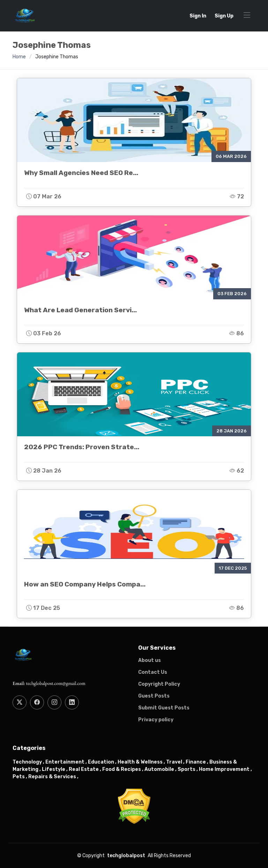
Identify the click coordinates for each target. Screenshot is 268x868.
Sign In (198, 16)
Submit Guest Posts (164, 708)
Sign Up (224, 16)
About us (150, 661)
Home (19, 57)
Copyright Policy (159, 684)
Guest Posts (154, 696)
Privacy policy (156, 720)
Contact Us (153, 672)
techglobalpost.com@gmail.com (55, 683)
